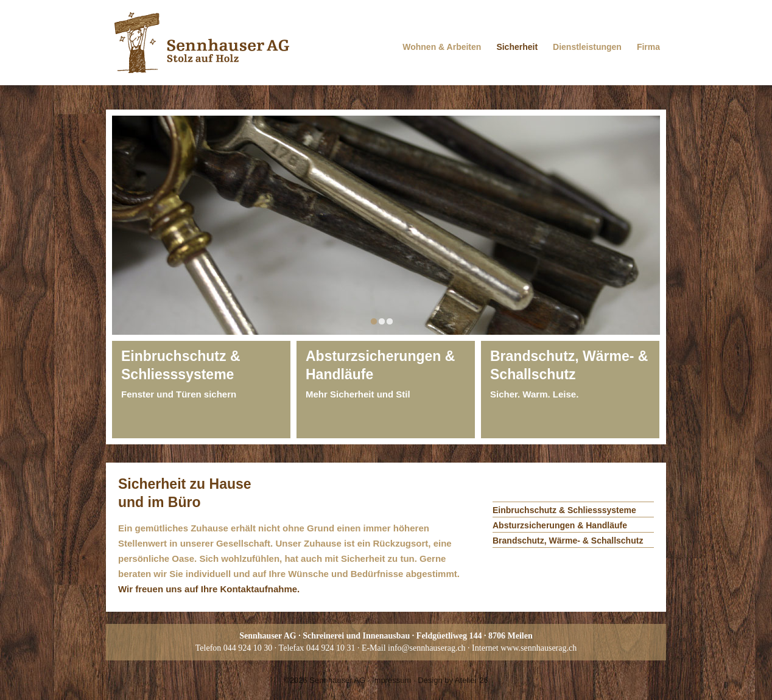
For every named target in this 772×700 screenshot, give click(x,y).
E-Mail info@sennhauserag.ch (414, 648)
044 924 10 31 (331, 648)
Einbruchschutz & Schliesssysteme (564, 510)
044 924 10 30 (248, 648)
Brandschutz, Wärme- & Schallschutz (568, 541)
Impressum (391, 680)
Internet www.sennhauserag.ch (524, 648)
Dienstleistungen (587, 47)
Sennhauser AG (337, 680)
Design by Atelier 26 (453, 680)
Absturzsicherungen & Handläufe (560, 525)
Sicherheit (517, 47)
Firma (648, 47)
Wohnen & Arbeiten (442, 47)
